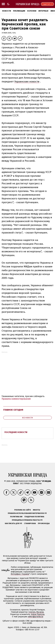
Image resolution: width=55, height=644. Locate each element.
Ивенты (36, 510)
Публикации (19, 11)
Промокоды (44, 523)
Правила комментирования (16, 399)
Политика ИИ (16, 517)
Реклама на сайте (23, 510)
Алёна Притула (38, 614)
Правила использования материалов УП (27, 513)
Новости (7, 11)
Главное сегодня (13, 410)
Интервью (43, 11)
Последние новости (16, 432)
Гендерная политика (34, 517)
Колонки (32, 11)
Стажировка (30, 523)
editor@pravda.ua (35, 617)
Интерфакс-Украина (20, 574)
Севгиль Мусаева (36, 612)
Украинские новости (27, 82)
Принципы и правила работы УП (27, 520)
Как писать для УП (13, 523)
